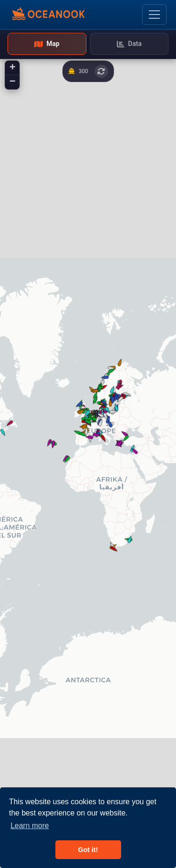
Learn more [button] (30, 826)
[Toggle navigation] (154, 15)
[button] (114, 548)
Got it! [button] (88, 850)
